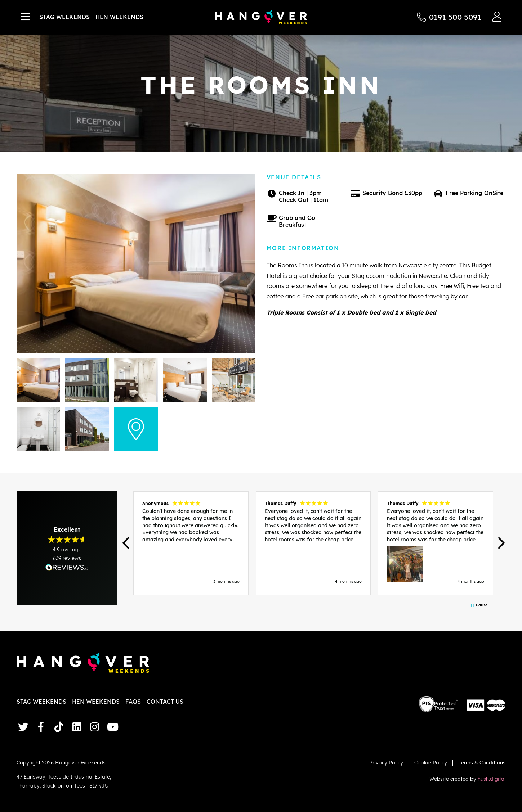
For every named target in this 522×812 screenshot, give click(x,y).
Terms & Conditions (482, 763)
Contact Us (165, 702)
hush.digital (492, 779)
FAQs (133, 702)
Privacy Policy (386, 763)
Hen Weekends (119, 17)
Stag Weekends (64, 17)
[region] (313, 543)
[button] (126, 543)
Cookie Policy (431, 763)
